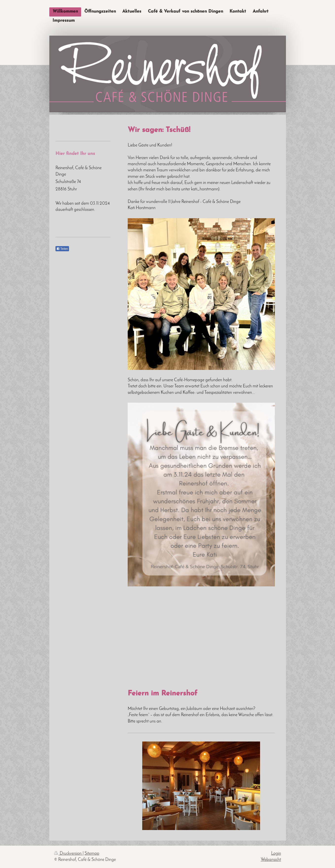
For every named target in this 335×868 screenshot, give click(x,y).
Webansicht (271, 860)
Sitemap (92, 854)
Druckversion (68, 854)
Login (276, 854)
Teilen (62, 249)
